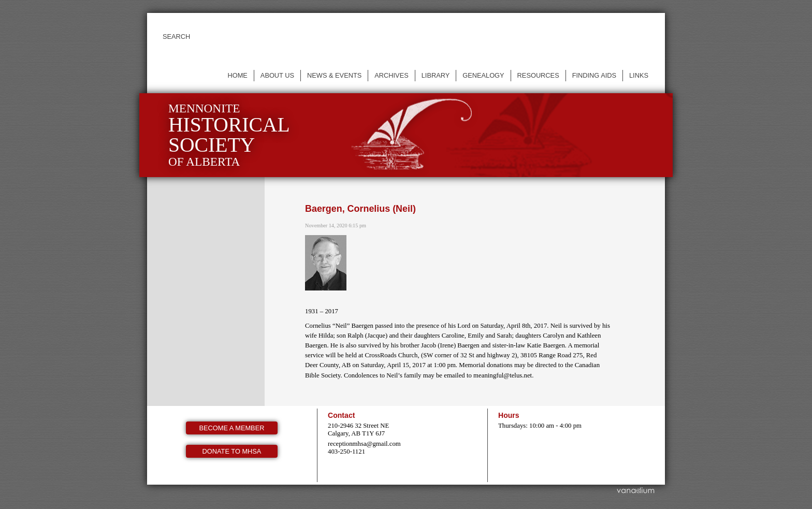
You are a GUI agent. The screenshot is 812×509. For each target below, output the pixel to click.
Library (436, 75)
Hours (509, 415)
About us (277, 75)
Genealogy (483, 75)
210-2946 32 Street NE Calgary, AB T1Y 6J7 (358, 430)
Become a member (232, 428)
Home (237, 75)
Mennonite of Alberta (229, 135)
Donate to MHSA (232, 451)
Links (639, 75)
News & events (334, 75)
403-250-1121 (346, 452)
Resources (538, 75)
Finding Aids (594, 75)
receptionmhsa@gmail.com (364, 444)
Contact (341, 415)
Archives (391, 75)
